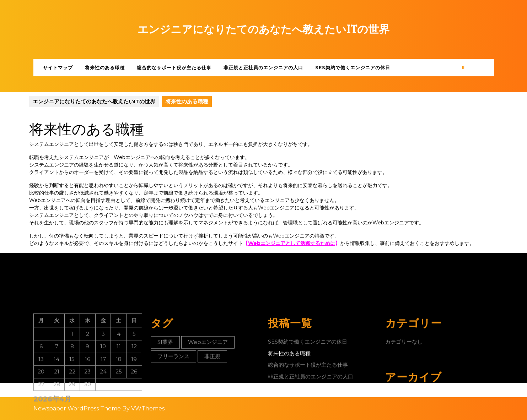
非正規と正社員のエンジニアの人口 (263, 67)
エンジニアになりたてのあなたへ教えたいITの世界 (263, 29)
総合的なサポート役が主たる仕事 (174, 67)
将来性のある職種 (105, 67)
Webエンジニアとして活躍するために (292, 243)
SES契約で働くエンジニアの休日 (353, 67)
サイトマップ (58, 67)
